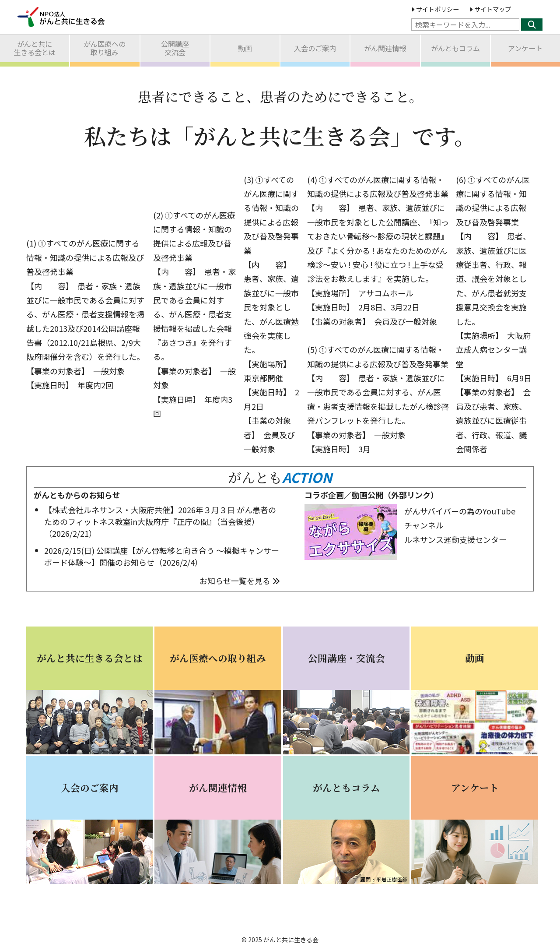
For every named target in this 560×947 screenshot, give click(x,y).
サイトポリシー (435, 9)
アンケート (525, 48)
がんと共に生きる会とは (35, 48)
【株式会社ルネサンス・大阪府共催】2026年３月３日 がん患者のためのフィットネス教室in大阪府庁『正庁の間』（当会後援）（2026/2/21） (160, 521)
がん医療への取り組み (105, 48)
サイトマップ (490, 9)
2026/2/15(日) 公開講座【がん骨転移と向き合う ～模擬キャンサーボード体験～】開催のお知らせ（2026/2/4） (162, 556)
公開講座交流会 (175, 48)
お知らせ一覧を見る (240, 581)
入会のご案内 (315, 48)
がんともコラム (455, 48)
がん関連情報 (385, 48)
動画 (245, 48)
